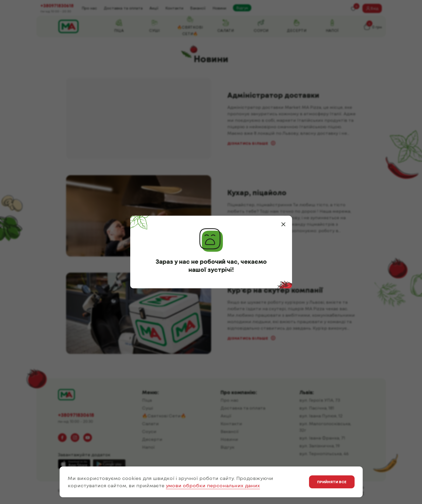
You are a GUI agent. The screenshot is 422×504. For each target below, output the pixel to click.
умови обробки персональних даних (213, 485)
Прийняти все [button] (332, 482)
